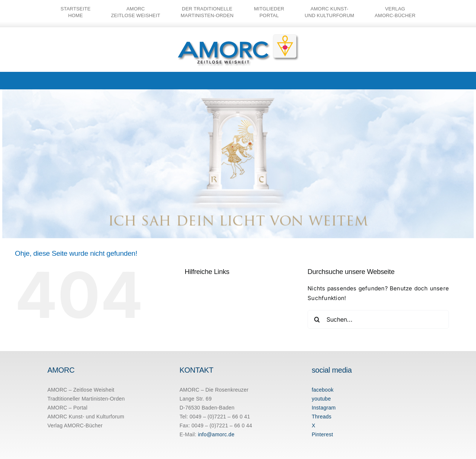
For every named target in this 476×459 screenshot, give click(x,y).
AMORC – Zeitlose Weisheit (81, 390)
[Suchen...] (378, 319)
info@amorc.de (216, 434)
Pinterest (322, 434)
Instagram (324, 408)
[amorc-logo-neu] (238, 36)
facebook (323, 390)
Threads (321, 417)
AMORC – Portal (67, 408)
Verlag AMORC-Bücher (75, 425)
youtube (321, 399)
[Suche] (317, 319)
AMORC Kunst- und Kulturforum (86, 417)
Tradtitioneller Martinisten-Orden (86, 399)
